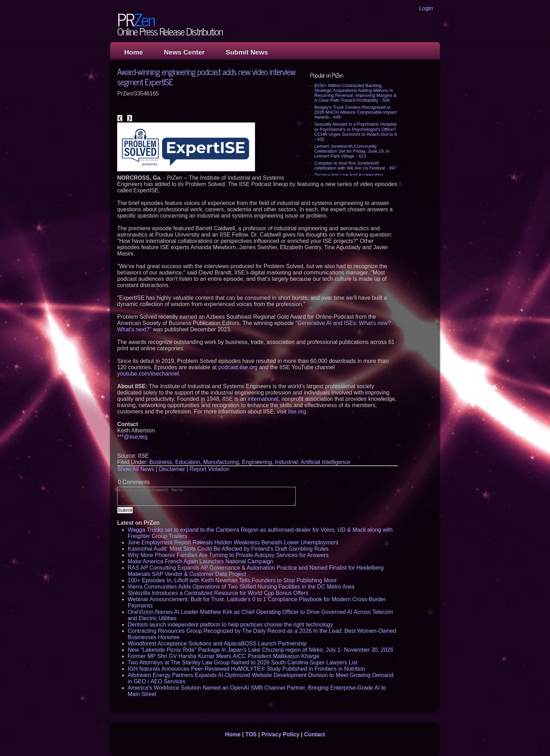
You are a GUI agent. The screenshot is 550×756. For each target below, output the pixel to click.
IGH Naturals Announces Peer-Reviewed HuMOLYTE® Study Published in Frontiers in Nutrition (246, 669)
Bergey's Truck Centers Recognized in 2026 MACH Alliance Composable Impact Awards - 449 (356, 112)
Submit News (247, 52)
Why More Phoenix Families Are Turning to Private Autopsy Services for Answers (228, 555)
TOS (251, 734)
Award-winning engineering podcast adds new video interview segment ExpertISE (206, 77)
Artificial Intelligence (325, 462)
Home (133, 52)
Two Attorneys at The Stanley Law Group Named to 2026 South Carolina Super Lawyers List (243, 662)
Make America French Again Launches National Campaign (200, 561)
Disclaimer (172, 469)
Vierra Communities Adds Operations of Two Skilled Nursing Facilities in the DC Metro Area (241, 587)
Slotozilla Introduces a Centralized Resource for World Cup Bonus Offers (218, 593)
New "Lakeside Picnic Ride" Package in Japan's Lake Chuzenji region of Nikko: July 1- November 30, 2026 (260, 650)
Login (426, 8)
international (263, 399)
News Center (184, 52)
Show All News (136, 469)
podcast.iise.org (238, 367)
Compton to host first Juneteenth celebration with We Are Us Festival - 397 (355, 165)
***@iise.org (132, 437)
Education (187, 462)
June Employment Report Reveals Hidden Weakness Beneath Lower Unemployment (233, 542)
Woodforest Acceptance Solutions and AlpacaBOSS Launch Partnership (217, 644)
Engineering (257, 462)
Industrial (286, 462)
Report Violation (210, 469)
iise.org (297, 412)
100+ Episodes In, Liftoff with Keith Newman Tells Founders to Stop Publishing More (232, 580)
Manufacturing (221, 462)
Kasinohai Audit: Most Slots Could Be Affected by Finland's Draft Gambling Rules (228, 549)
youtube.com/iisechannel (148, 374)
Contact (315, 734)
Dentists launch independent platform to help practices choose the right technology (230, 625)
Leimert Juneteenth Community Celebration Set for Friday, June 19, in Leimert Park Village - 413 (352, 151)
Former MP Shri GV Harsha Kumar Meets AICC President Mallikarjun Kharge (224, 656)
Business (161, 462)
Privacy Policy (280, 734)
